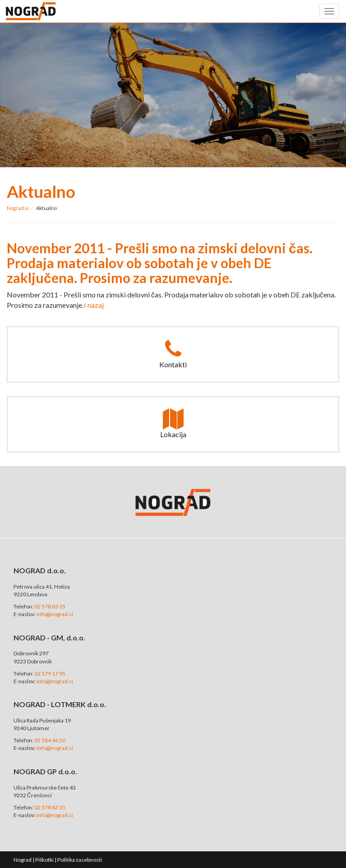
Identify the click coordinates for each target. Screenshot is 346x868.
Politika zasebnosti (80, 860)
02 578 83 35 (50, 606)
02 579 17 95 (50, 674)
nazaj (94, 305)
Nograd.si (18, 208)
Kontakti (173, 354)
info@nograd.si (55, 614)
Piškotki (44, 860)
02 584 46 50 (50, 740)
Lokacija (173, 424)
